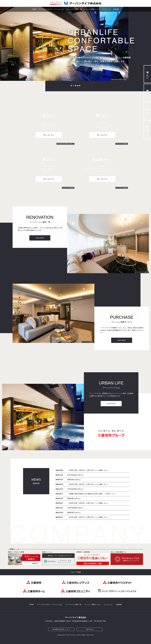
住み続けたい (148, 130)
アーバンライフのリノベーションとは (51, 9)
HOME (34, 9)
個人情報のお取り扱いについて (61, 629)
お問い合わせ (90, 629)
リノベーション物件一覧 (74, 9)
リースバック (107, 9)
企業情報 (116, 9)
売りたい (148, 111)
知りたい (148, 74)
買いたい (148, 93)
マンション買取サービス (92, 9)
